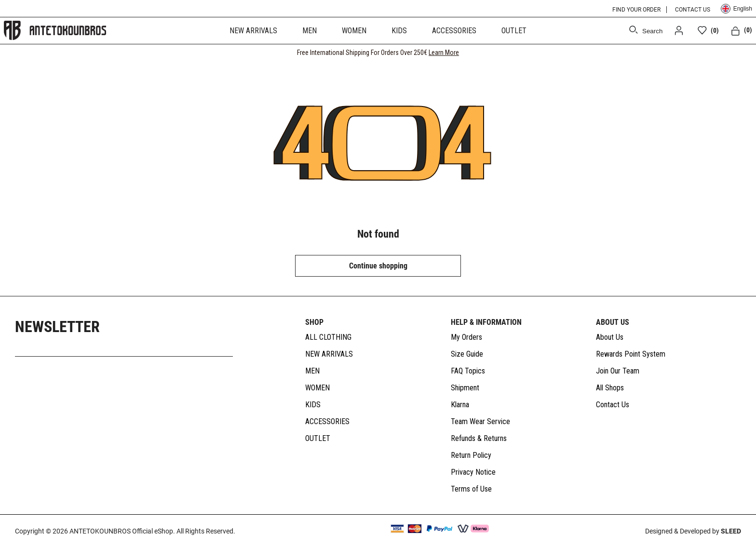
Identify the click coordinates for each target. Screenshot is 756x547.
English (736, 9)
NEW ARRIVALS (253, 31)
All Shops (610, 388)
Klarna (460, 405)
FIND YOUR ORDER (636, 10)
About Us (610, 337)
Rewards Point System (631, 354)
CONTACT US (693, 10)
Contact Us (613, 405)
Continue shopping (378, 266)
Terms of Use (471, 489)
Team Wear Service (480, 421)
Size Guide (467, 354)
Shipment (465, 388)
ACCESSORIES (454, 31)
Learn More (444, 53)
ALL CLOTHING (328, 337)
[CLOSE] (740, 53)
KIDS (399, 31)
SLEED (731, 531)
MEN (310, 31)
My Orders (466, 337)
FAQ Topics (468, 371)
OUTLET (514, 31)
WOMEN (354, 31)
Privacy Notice (473, 472)
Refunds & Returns (479, 438)
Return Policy (471, 455)
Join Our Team (618, 371)
